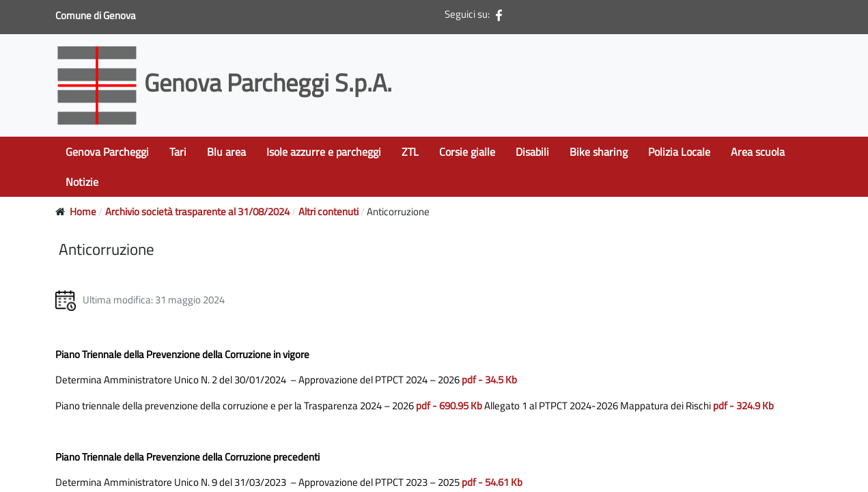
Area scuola (758, 152)
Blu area (226, 152)
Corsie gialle (467, 152)
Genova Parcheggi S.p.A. (226, 82)
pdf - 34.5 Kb (489, 380)
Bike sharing (599, 152)
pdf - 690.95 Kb (449, 406)
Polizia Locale (679, 152)
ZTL (410, 152)
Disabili (532, 152)
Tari (178, 152)
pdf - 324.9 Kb (743, 406)
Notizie (82, 182)
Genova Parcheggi (107, 152)
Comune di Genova (97, 15)
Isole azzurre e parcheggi (324, 152)
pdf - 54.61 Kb (492, 482)
